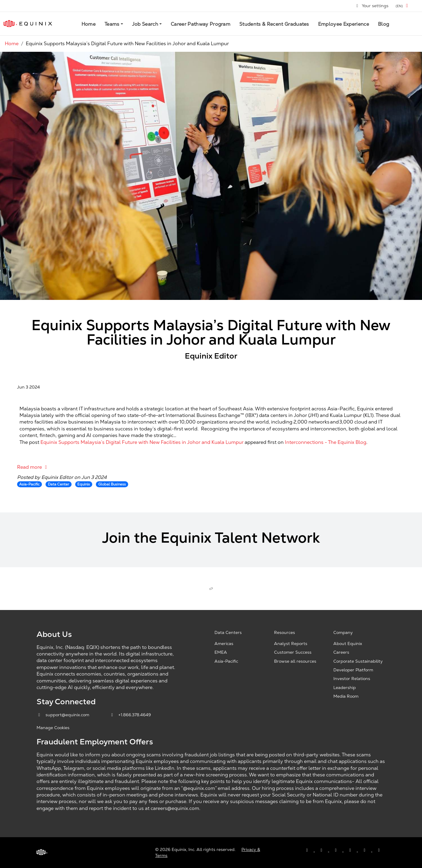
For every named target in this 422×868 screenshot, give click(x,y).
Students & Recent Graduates (274, 24)
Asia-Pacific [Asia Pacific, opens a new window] (226, 661)
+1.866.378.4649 (130, 715)
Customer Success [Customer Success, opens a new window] (293, 652)
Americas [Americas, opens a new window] (224, 644)
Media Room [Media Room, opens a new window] (346, 696)
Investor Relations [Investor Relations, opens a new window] (352, 679)
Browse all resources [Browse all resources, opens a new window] (295, 661)
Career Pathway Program (201, 24)
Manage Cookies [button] (53, 728)
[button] (403, 6)
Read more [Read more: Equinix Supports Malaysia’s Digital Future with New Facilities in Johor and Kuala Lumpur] (33, 467)
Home (89, 24)
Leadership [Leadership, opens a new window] (345, 688)
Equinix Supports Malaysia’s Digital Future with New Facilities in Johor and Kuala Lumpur (142, 442)
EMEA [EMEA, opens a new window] (221, 652)
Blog (384, 24)
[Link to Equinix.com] (28, 24)
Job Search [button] (145, 24)
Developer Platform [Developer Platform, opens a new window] (353, 670)
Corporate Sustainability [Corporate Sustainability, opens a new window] (358, 661)
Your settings (372, 6)
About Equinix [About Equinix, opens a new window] (348, 644)
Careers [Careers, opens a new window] (341, 652)
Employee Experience (344, 24)
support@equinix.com (63, 715)
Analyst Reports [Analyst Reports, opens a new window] (291, 644)
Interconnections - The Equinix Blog (326, 442)
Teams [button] (112, 24)
